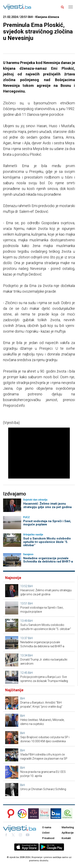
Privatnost (48, 838)
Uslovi (46, 833)
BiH (30, 586)
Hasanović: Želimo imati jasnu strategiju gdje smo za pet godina (47, 505)
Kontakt (66, 838)
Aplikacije (68, 833)
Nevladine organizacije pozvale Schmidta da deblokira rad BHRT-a (48, 560)
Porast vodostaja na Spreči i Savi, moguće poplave (47, 523)
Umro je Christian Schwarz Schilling (43, 789)
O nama (47, 827)
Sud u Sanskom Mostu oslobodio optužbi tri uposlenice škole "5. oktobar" (47, 542)
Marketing (68, 827)
